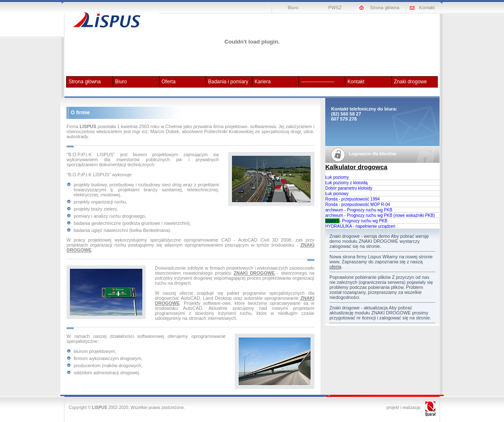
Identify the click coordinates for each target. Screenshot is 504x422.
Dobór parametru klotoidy (349, 188)
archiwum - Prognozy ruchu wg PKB (359, 210)
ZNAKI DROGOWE (254, 273)
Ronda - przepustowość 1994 (352, 199)
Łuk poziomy (337, 177)
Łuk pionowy (337, 194)
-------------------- (318, 82)
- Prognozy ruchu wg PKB (356, 221)
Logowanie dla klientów (373, 154)
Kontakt (427, 8)
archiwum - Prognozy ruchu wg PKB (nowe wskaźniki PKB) (380, 215)
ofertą (335, 267)
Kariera (263, 82)
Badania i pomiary (228, 82)
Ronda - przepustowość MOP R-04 (358, 205)
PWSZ (335, 8)
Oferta (168, 82)
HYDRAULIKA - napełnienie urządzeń (360, 226)
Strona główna (385, 8)
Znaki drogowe (410, 82)
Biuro (293, 8)
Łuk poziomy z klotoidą (346, 183)
